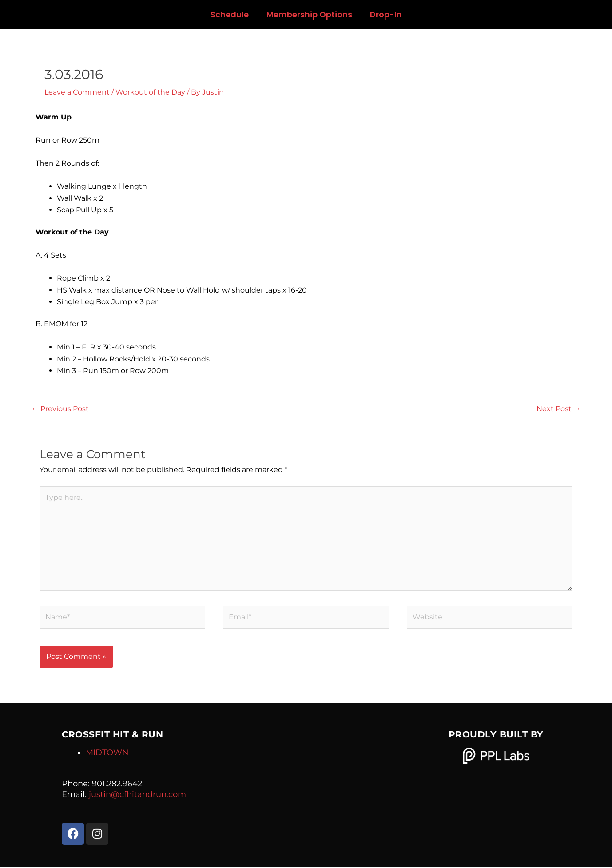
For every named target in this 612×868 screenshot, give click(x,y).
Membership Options (309, 14)
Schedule (230, 14)
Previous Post (60, 409)
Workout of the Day (150, 92)
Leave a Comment (77, 92)
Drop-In (386, 14)
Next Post (558, 409)
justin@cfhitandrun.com (137, 795)
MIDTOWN (107, 753)
